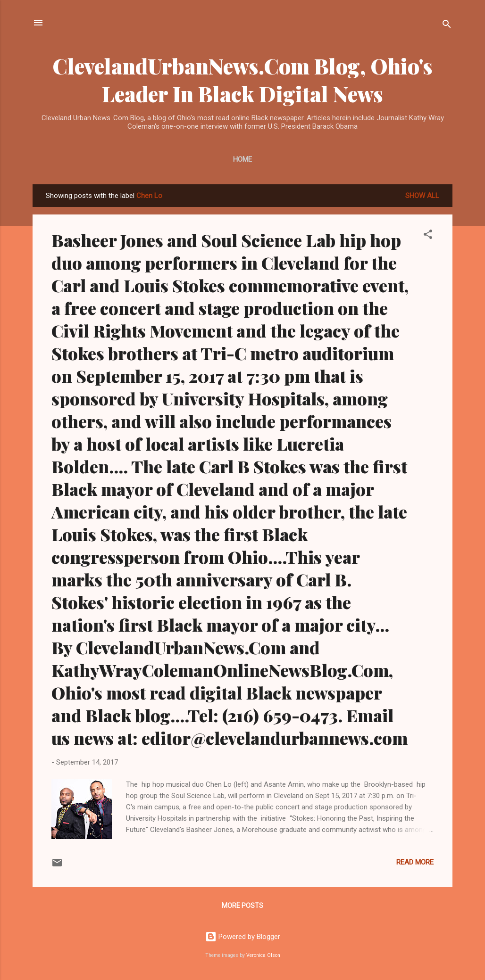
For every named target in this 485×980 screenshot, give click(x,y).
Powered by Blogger (243, 937)
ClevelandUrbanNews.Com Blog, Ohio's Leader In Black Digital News (242, 80)
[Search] (447, 26)
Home (242, 159)
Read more (415, 862)
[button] (428, 236)
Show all (422, 196)
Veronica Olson (263, 955)
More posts (242, 906)
